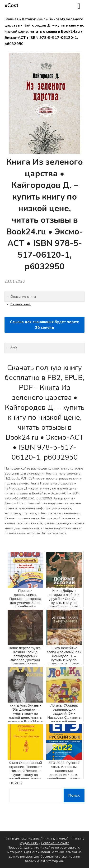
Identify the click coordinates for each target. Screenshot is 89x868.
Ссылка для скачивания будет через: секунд (44, 325)
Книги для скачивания (22, 838)
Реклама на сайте (55, 843)
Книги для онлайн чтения (62, 838)
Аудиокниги (29, 843)
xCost (12, 5)
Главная (11, 19)
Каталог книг (33, 19)
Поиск (16, 783)
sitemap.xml (55, 861)
